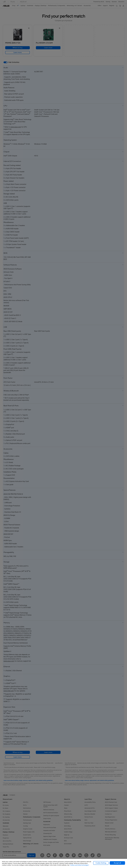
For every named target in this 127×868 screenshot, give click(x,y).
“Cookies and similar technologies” (79, 865)
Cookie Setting (101, 863)
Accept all (117, 863)
